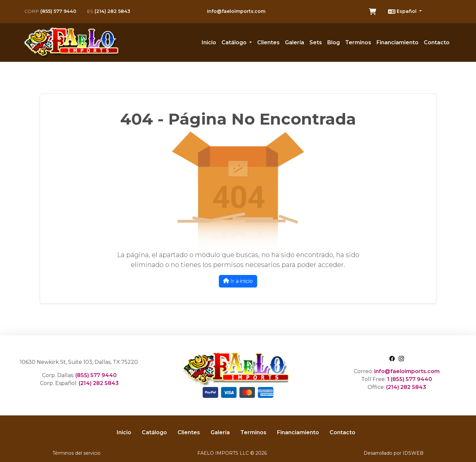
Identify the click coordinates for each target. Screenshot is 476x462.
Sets (316, 42)
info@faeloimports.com (236, 11)
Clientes (268, 42)
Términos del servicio (77, 453)
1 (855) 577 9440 (410, 379)
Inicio (209, 42)
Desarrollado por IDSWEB (394, 453)
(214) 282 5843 (109, 11)
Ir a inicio (238, 281)
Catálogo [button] (235, 42)
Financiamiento (397, 42)
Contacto (437, 42)
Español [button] (403, 12)
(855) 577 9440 (50, 11)
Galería (295, 42)
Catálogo (154, 432)
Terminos (358, 42)
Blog (334, 42)
